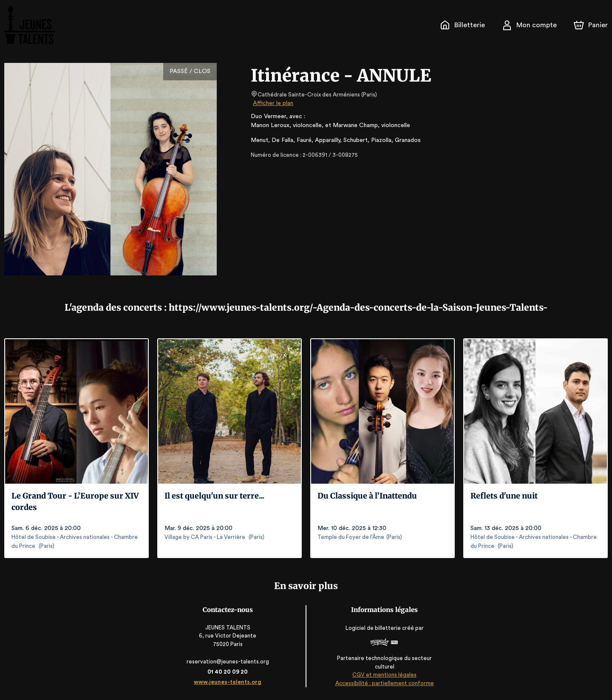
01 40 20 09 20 (229, 672)
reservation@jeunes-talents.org (229, 662)
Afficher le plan (272, 103)
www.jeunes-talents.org (229, 682)
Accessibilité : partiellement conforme (383, 683)
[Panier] (591, 25)
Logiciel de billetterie (372, 628)
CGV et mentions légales (383, 675)
